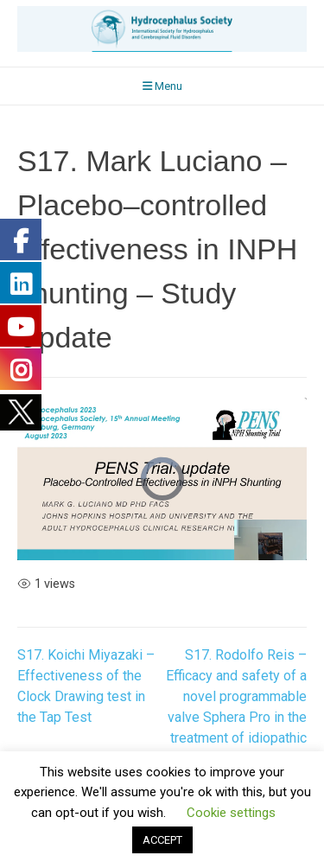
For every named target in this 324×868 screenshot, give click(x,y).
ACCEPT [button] (162, 840)
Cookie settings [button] (231, 813)
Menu (162, 86)
